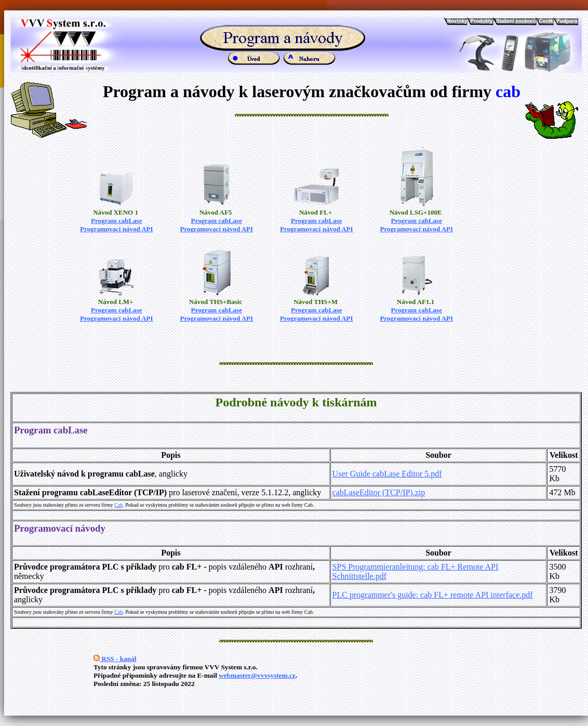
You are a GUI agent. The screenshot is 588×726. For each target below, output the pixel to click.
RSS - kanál (115, 659)
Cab (118, 505)
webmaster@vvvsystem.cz (257, 675)
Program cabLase (116, 221)
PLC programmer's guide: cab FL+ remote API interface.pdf (433, 595)
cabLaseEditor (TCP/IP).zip (379, 492)
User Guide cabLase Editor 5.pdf (387, 474)
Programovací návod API (117, 229)
